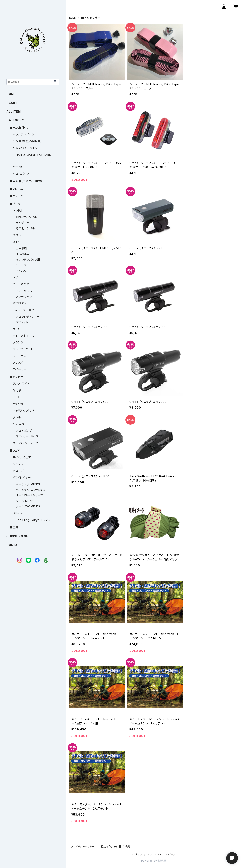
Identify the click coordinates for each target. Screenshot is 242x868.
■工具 (14, 527)
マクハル (21, 271)
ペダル (17, 235)
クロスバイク (21, 174)
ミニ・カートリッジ (27, 436)
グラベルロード (22, 167)
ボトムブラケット (23, 349)
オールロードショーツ (29, 495)
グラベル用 (23, 254)
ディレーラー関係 (24, 310)
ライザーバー (24, 223)
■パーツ (15, 204)
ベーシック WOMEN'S (31, 490)
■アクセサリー (19, 377)
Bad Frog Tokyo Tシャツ (33, 520)
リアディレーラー (26, 322)
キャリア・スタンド (24, 411)
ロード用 (21, 248)
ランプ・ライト (21, 384)
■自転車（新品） (20, 128)
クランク (18, 342)
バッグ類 (18, 404)
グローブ (18, 471)
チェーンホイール (23, 336)
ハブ (15, 277)
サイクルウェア (22, 457)
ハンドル (18, 210)
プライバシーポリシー (83, 847)
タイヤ (17, 242)
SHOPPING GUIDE (20, 536)
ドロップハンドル (26, 217)
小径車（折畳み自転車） (27, 141)
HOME (72, 18)
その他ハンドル (25, 228)
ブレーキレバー (25, 291)
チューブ (21, 265)
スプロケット (21, 303)
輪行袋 (17, 390)
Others (18, 513)
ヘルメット (19, 464)
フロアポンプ (24, 431)
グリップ (18, 363)
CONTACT (14, 545)
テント (16, 397)
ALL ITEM (13, 111)
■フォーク (16, 196)
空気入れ (19, 424)
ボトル (17, 417)
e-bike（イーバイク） (26, 148)
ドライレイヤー (22, 477)
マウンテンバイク (23, 134)
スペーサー (20, 369)
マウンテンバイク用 (28, 260)
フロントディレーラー (29, 317)
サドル (17, 329)
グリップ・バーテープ (26, 443)
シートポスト (21, 356)
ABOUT (12, 103)
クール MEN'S (25, 501)
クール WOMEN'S (28, 506)
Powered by (154, 861)
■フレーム (16, 189)
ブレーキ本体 (24, 296)
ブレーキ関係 (21, 284)
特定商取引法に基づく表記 (116, 847)
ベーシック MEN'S (28, 484)
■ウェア (15, 451)
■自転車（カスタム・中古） (26, 181)
